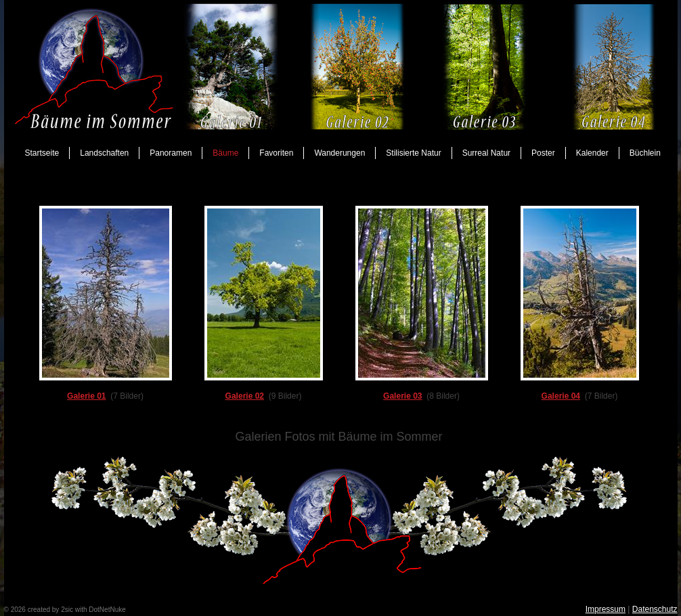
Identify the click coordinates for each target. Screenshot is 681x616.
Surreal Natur (486, 153)
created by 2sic (50, 610)
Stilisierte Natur (413, 153)
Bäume (225, 153)
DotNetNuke (107, 610)
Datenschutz (655, 609)
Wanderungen (339, 153)
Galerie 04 (561, 396)
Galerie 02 (245, 396)
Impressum (606, 609)
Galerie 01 (86, 396)
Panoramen (171, 153)
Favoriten (276, 153)
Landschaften (104, 153)
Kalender (592, 153)
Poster (543, 153)
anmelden (142, 610)
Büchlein (645, 153)
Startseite (42, 153)
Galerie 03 (402, 396)
